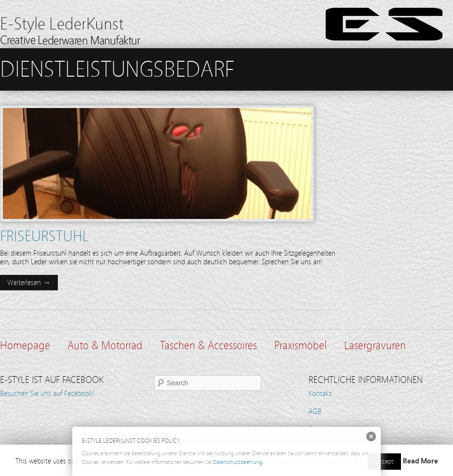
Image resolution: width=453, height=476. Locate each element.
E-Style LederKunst (62, 24)
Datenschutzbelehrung (237, 462)
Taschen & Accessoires (208, 346)
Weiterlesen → (29, 283)
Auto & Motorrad (105, 346)
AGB (315, 411)
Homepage (25, 346)
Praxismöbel (300, 346)
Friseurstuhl (45, 236)
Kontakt (320, 394)
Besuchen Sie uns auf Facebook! (47, 394)
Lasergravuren (375, 346)
